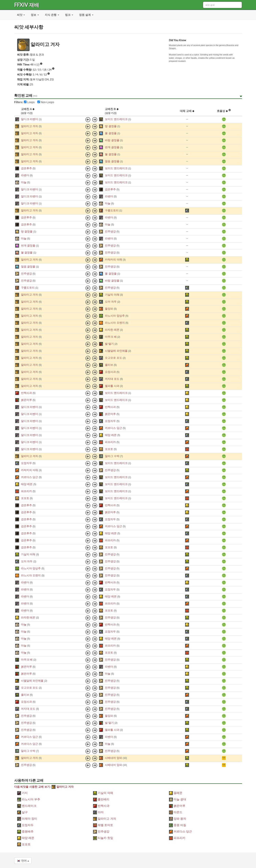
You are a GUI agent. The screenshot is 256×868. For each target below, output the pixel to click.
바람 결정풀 (112, 140)
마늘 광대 (178, 799)
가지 (22, 793)
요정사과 (110, 372)
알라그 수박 (112, 456)
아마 (98, 812)
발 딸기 (109, 344)
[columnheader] (17, 111)
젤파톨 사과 (112, 386)
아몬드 (176, 812)
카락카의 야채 (113, 260)
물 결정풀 (111, 133)
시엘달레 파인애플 (116, 351)
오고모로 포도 (113, 358)
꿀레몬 (176, 793)
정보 (35, 15)
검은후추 (26, 168)
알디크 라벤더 (30, 119)
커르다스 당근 (113, 428)
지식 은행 (52, 15)
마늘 (24, 182)
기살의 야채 (112, 295)
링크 (69, 15)
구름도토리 (112, 210)
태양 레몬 (111, 435)
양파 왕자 (178, 819)
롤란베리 (101, 799)
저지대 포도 (112, 379)
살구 (22, 812)
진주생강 (110, 231)
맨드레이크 (27, 806)
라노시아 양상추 (115, 316)
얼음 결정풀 (112, 161)
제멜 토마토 (103, 825)
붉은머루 (26, 400)
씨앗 (21, 15)
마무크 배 (111, 337)
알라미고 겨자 (30, 126)
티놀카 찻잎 (103, 838)
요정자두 (110, 421)
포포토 (109, 449)
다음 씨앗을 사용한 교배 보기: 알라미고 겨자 (44, 787)
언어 (23, 861)
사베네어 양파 (113, 758)
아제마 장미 (27, 819)
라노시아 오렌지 (115, 323)
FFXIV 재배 (27, 5)
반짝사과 (26, 393)
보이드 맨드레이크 (116, 119)
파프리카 (110, 442)
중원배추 (25, 831)
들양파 (109, 309)
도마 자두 (111, 302)
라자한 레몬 (112, 330)
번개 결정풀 (112, 147)
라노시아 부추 (29, 799)
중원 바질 (178, 825)
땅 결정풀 (111, 126)
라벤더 (25, 175)
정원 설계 (86, 15)
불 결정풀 (111, 154)
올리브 (109, 365)
